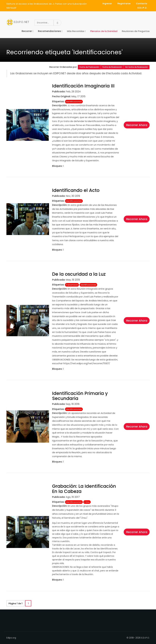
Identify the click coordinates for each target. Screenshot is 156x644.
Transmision (72, 285)
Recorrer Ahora (137, 125)
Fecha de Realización (112, 67)
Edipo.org (11, 638)
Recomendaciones (49, 31)
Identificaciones (74, 102)
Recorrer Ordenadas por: (64, 67)
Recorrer (27, 31)
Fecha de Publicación (89, 67)
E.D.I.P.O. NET (18, 22)
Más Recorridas (76, 31)
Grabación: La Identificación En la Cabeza (84, 489)
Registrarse (124, 4)
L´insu (87, 502)
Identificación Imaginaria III (83, 86)
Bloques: (57, 166)
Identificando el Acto (76, 190)
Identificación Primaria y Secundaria (80, 396)
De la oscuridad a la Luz (79, 274)
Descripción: (60, 105)
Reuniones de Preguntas (136, 31)
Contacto (142, 4)
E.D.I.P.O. (142, 8)
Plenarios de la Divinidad (104, 31)
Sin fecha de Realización (137, 67)
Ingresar (107, 4)
